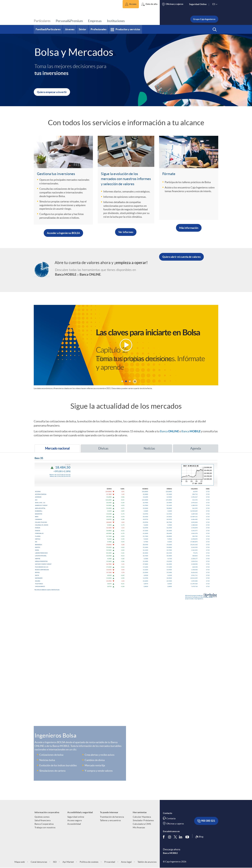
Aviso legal (126, 862)
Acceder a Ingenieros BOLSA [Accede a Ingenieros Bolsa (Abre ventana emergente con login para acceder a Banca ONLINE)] (63, 233)
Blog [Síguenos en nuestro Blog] (199, 837)
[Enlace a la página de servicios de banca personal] (42, 268)
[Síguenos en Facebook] (164, 837)
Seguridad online (76, 817)
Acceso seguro (75, 820)
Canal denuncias (39, 862)
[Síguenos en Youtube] (188, 837)
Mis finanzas (139, 827)
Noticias (143, 448)
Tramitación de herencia (112, 817)
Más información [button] (189, 228)
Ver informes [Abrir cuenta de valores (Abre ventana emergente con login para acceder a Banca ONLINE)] (126, 232)
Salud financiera (43, 820)
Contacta (171, 818)
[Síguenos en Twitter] (175, 837)
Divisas (96, 448)
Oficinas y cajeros (175, 824)
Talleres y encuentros (110, 820)
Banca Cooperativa (44, 824)
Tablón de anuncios (147, 862)
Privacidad (109, 862)
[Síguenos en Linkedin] (181, 837)
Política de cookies (89, 862)
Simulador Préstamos (143, 820)
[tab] (57, 448)
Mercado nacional (54, 450)
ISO (55, 862)
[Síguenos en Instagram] (170, 837)
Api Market (68, 862)
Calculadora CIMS (142, 824)
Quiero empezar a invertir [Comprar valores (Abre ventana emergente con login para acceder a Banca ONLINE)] (52, 92)
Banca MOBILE (170, 853)
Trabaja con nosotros (45, 827)
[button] (131, 4)
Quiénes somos (42, 817)
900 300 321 (206, 821)
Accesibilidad (74, 824)
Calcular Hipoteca (142, 817)
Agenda (189, 448)
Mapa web (20, 862)
